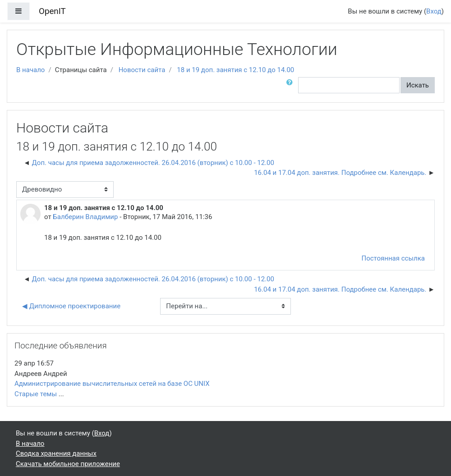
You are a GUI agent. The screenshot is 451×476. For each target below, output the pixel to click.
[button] (291, 85)
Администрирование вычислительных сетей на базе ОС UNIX (112, 384)
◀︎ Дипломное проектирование (71, 306)
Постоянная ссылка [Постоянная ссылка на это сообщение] (393, 258)
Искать (418, 85)
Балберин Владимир (85, 217)
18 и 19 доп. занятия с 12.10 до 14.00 (235, 70)
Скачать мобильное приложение (68, 464)
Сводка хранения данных (56, 453)
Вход (434, 11)
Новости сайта (142, 70)
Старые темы (36, 394)
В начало (30, 70)
